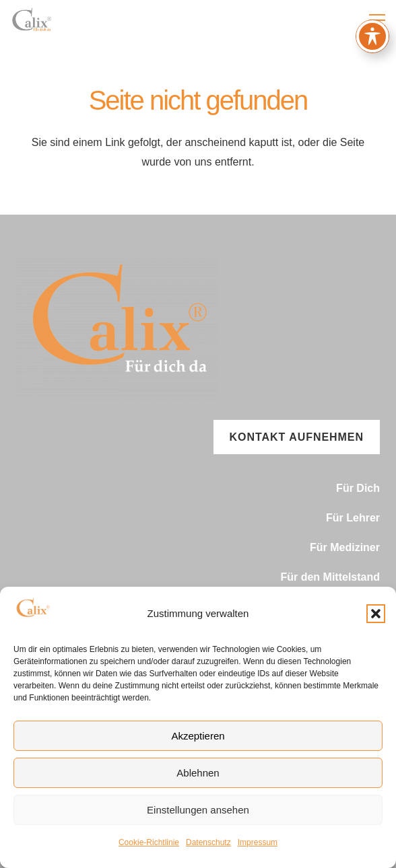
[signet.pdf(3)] (33, 20)
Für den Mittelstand (330, 577)
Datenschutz (208, 842)
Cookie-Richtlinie (149, 842)
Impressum (258, 842)
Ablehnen (198, 773)
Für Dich (358, 488)
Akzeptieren (198, 736)
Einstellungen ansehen (198, 810)
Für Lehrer (353, 518)
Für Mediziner (345, 547)
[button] (376, 614)
